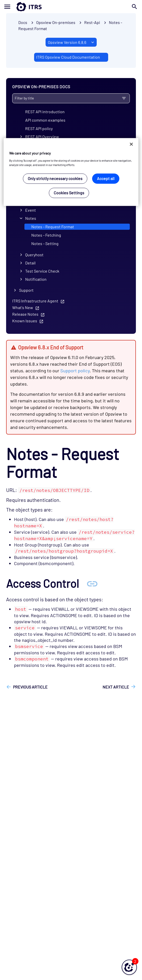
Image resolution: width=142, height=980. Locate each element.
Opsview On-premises (56, 22)
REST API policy (39, 128)
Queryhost (34, 255)
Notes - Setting (45, 243)
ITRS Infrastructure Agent (35, 301)
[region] (71, 172)
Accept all (106, 179)
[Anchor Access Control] (92, 583)
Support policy (75, 371)
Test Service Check (42, 271)
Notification (36, 279)
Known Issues (25, 321)
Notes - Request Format (53, 227)
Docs (23, 22)
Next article (116, 687)
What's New (23, 307)
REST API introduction (45, 112)
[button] (129, 967)
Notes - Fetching (46, 235)
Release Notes (25, 314)
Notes (31, 218)
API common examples (45, 120)
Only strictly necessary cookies (55, 179)
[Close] (131, 144)
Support (26, 290)
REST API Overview (42, 137)
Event (31, 210)
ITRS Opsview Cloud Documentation (68, 57)
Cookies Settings (69, 193)
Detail (30, 263)
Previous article (30, 687)
